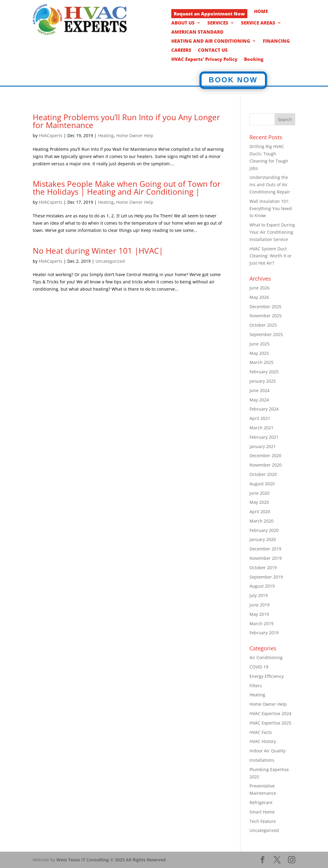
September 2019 (266, 577)
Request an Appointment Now (209, 14)
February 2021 (264, 437)
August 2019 (262, 586)
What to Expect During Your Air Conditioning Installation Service (272, 232)
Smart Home (262, 812)
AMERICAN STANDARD (197, 32)
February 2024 (264, 409)
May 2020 (259, 502)
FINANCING (276, 41)
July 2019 (259, 595)
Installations (262, 760)
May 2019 (259, 614)
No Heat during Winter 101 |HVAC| (98, 251)
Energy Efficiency (267, 676)
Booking (254, 59)
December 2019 (265, 549)
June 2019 (259, 605)
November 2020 (266, 465)
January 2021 (263, 446)
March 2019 (261, 624)
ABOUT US (183, 23)
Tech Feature (263, 821)
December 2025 (265, 307)
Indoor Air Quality (268, 751)
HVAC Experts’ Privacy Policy (204, 59)
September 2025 (266, 334)
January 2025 (263, 381)
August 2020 (262, 484)
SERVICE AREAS (258, 23)
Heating (106, 135)
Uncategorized (110, 261)
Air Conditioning (266, 657)
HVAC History (263, 741)
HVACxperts (51, 135)
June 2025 (259, 344)
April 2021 (260, 418)
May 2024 (259, 400)
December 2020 (265, 455)
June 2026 (259, 288)
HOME (261, 12)
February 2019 (264, 633)
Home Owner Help (135, 135)
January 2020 (263, 539)
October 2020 (263, 474)
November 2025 (266, 316)
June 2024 (259, 390)
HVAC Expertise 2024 (270, 713)
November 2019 (266, 558)
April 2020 (260, 512)
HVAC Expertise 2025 (270, 723)
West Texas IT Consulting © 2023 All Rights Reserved (111, 860)
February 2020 (264, 530)
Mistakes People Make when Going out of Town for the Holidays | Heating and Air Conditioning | (127, 188)
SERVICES (218, 23)
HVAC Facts (261, 732)
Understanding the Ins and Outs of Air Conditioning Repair (270, 185)
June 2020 (259, 493)
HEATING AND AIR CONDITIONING (211, 41)
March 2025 (261, 362)
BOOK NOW (233, 80)
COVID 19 (259, 667)
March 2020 (261, 521)
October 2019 (263, 568)
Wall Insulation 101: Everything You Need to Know (271, 208)
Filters (256, 686)
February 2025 (264, 372)
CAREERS (181, 50)
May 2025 (259, 353)
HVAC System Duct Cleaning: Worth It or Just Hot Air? (271, 256)
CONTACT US (213, 50)
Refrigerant (261, 802)
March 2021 (261, 428)
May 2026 (259, 297)
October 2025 (263, 325)
